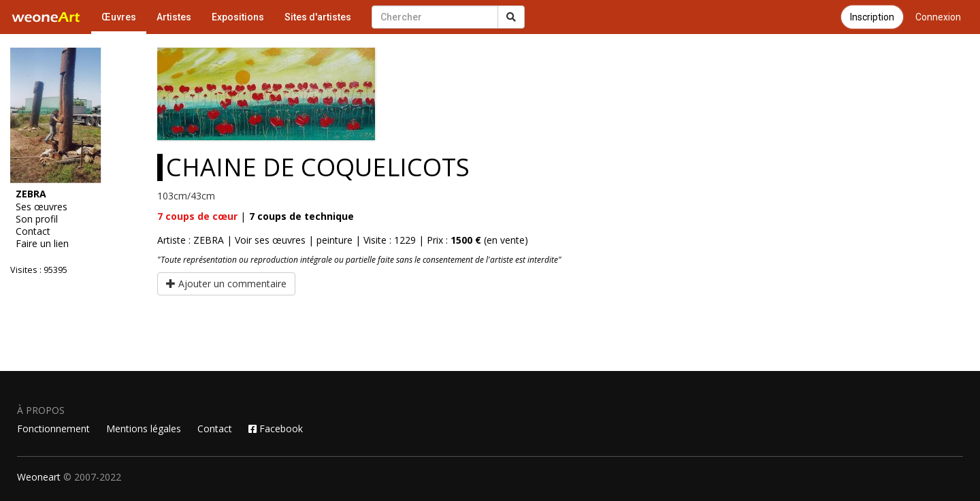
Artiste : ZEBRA (191, 240)
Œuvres (119, 17)
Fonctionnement (53, 429)
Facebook (276, 429)
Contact (33, 231)
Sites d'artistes (318, 17)
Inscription (872, 17)
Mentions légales (144, 429)
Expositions (238, 17)
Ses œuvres (42, 207)
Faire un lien (42, 244)
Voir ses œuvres (270, 240)
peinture (334, 240)
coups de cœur (197, 216)
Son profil (37, 219)
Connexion (938, 17)
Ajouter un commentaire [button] (226, 284)
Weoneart (39, 477)
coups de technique (301, 216)
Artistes (174, 17)
